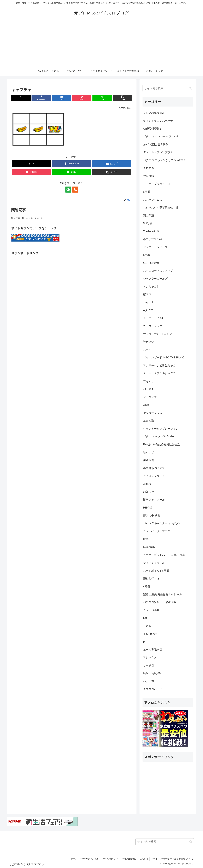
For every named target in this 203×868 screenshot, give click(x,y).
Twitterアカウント (110, 859)
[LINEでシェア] (102, 98)
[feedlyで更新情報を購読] (68, 190)
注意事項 (144, 859)
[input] (168, 88)
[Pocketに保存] (82, 98)
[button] (122, 98)
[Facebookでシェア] (41, 98)
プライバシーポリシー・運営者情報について (172, 859)
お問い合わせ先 (129, 859)
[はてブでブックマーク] (62, 98)
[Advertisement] (101, 44)
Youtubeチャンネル (89, 859)
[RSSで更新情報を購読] (75, 190)
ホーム (74, 859)
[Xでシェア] (21, 98)
